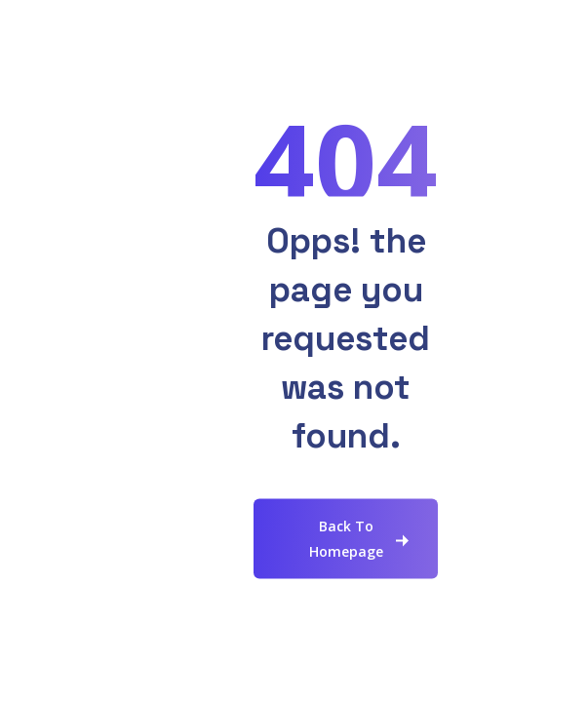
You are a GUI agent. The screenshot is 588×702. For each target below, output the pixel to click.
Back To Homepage (346, 539)
